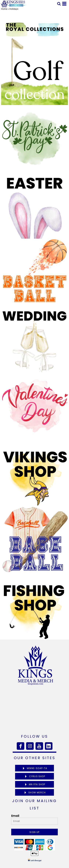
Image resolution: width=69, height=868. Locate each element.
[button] (59, 4)
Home (4, 9)
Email (15, 816)
